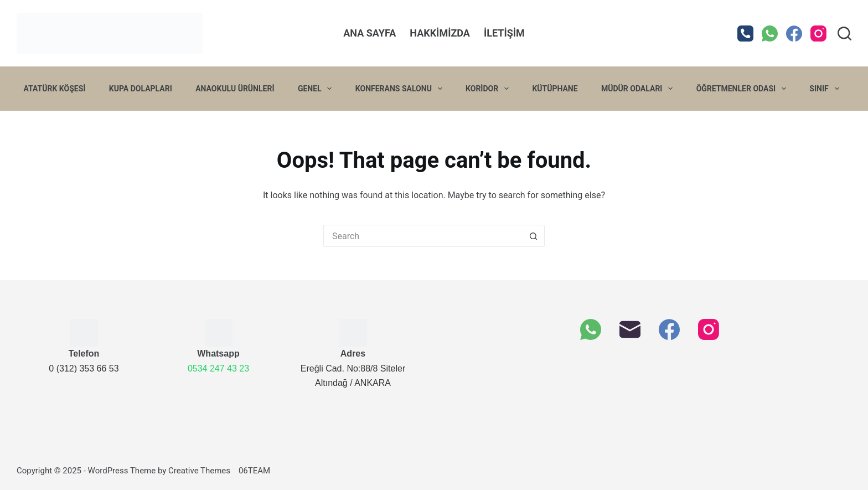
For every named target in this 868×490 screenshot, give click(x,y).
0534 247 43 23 (218, 368)
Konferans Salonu (401, 89)
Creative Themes (199, 471)
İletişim (504, 33)
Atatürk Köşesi (55, 89)
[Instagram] (818, 33)
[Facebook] (794, 33)
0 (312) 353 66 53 (84, 368)
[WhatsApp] (770, 33)
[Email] (630, 329)
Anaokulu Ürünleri (235, 89)
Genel (317, 89)
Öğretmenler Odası (743, 89)
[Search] (844, 33)
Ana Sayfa (370, 33)
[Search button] (534, 236)
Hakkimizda (440, 33)
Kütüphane (555, 89)
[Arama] (423, 236)
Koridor (489, 89)
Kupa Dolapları (141, 89)
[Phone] (745, 33)
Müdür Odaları (639, 89)
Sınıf (826, 89)
